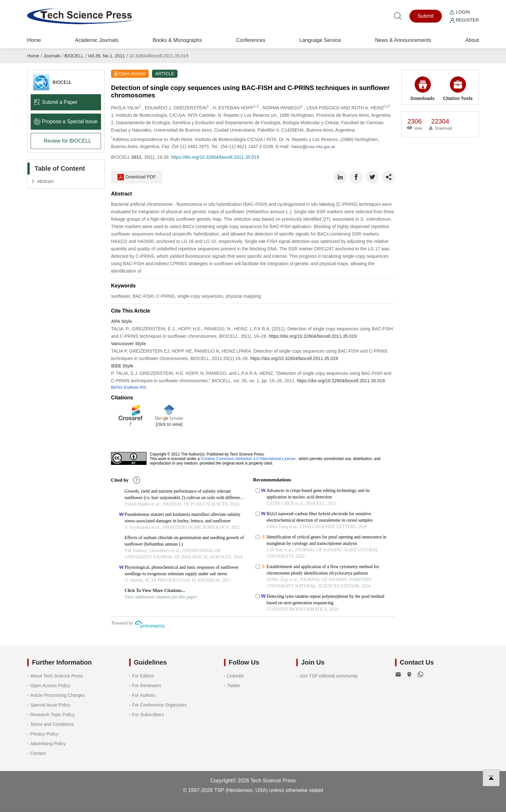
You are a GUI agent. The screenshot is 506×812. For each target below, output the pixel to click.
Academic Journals (97, 40)
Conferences (251, 40)
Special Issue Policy (51, 705)
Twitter (234, 686)
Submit (426, 16)
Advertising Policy (48, 744)
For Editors (143, 676)
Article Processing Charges (58, 695)
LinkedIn (236, 676)
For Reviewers (147, 686)
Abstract (45, 181)
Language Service (320, 40)
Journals (52, 56)
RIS (143, 387)
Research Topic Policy (52, 715)
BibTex (117, 387)
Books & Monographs (177, 40)
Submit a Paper (56, 102)
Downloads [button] (423, 89)
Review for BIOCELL (67, 141)
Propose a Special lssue (66, 121)
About (472, 40)
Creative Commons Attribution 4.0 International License (248, 459)
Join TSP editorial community (329, 676)
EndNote (131, 387)
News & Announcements (403, 40)
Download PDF (137, 177)
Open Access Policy (50, 686)
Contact (38, 753)
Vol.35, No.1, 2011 (106, 56)
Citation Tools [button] (458, 89)
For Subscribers (148, 715)
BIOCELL (74, 56)
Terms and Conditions (52, 724)
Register (464, 20)
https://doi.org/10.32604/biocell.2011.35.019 (215, 157)
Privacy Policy (44, 734)
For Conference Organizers (159, 705)
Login (460, 12)
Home (34, 40)
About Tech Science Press (57, 676)
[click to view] (169, 424)
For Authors (144, 695)
